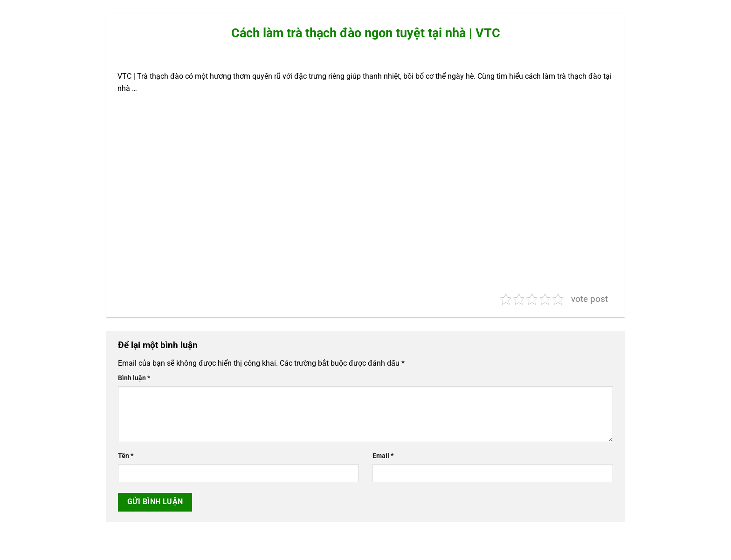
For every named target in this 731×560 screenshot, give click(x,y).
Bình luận (134, 378)
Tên (126, 456)
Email (383, 456)
